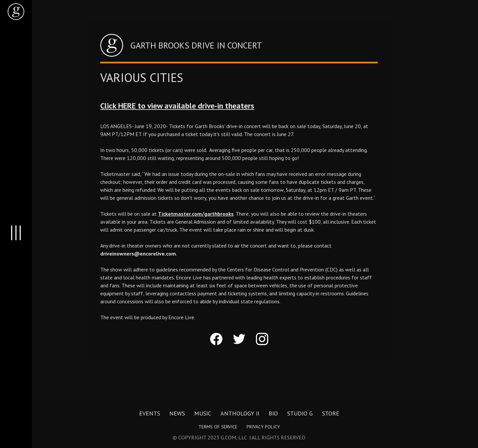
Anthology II (240, 413)
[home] (16, 12)
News (177, 413)
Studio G (300, 413)
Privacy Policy (263, 427)
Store (331, 413)
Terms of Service (218, 427)
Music (203, 413)
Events (150, 413)
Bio (273, 413)
